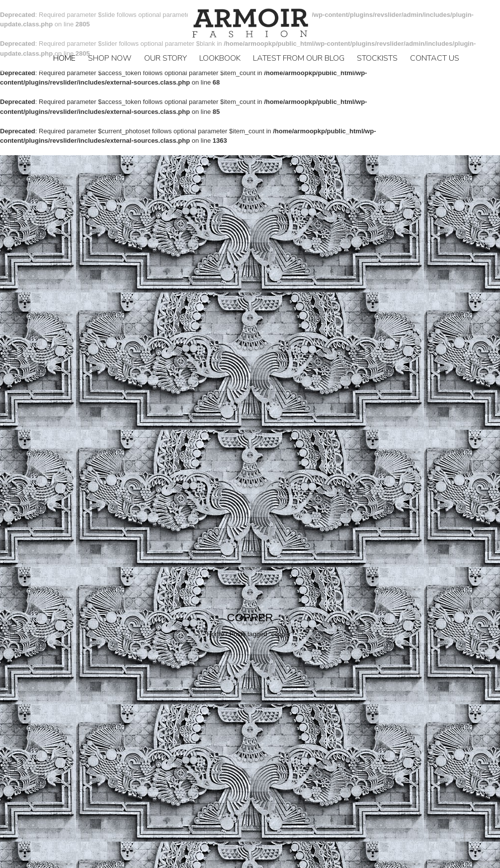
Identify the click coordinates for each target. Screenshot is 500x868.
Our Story (166, 58)
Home (64, 58)
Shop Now (110, 58)
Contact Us (435, 58)
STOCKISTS (377, 58)
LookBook (220, 58)
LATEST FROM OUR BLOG (299, 58)
